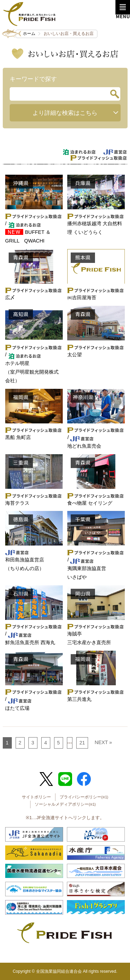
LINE (65, 779)
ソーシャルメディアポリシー (65, 804)
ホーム (29, 34)
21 (82, 743)
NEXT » (103, 742)
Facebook (84, 779)
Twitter (46, 779)
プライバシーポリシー (84, 797)
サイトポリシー (36, 797)
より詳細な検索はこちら (65, 113)
